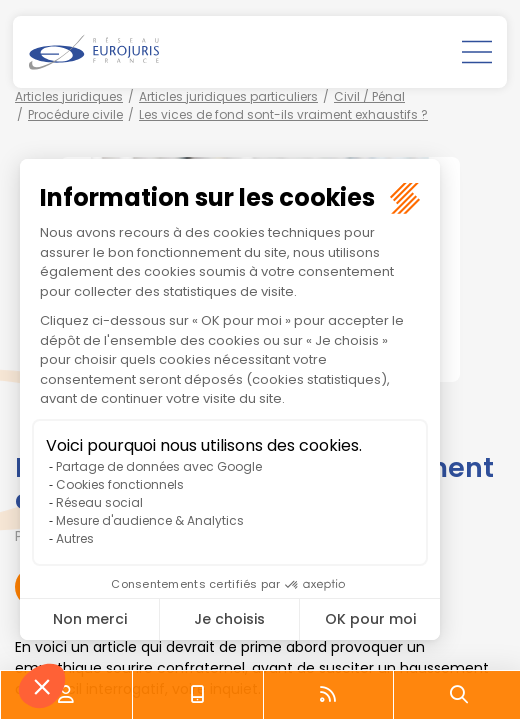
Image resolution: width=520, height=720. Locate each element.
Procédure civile (75, 114)
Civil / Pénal (369, 96)
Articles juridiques (69, 96)
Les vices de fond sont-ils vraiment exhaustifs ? (283, 114)
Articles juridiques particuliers (228, 96)
